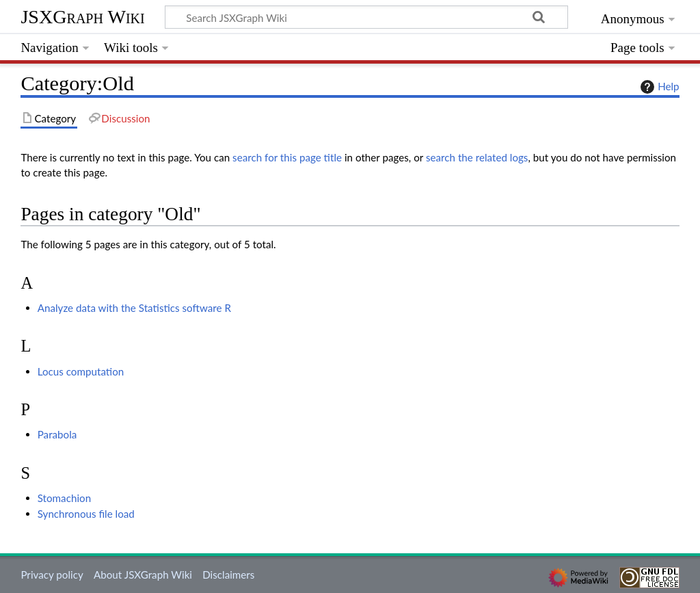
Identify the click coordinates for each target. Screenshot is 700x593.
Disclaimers (228, 575)
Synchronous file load (86, 514)
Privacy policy (52, 575)
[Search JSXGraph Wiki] (366, 17)
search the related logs (477, 157)
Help (658, 87)
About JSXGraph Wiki (143, 575)
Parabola (57, 434)
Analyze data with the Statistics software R (134, 308)
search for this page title (287, 157)
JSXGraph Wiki (82, 17)
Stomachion (64, 498)
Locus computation (81, 371)
